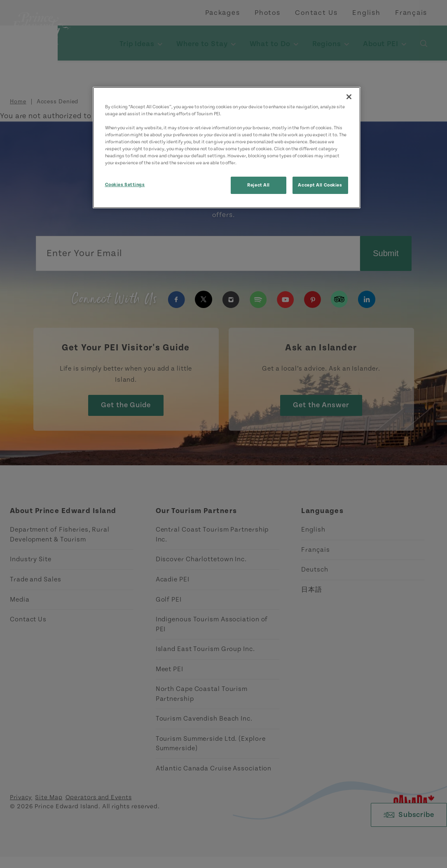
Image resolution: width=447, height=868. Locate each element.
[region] (227, 148)
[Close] (349, 97)
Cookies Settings (125, 185)
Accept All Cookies (320, 185)
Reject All (259, 185)
